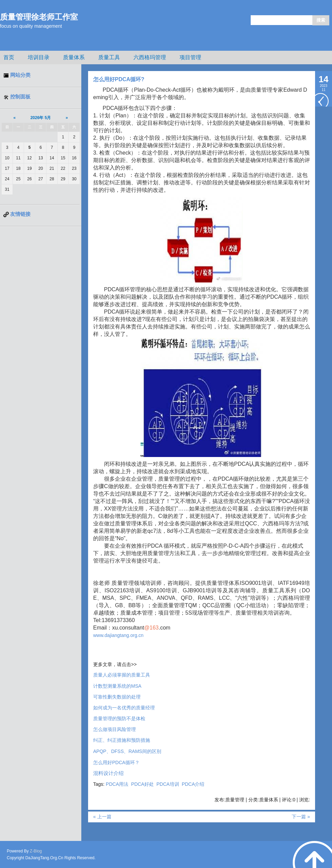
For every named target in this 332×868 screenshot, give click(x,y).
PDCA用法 (117, 784)
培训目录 (39, 57)
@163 (151, 628)
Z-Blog (36, 851)
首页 (9, 57)
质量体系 (74, 57)
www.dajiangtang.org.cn (118, 635)
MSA (117, 686)
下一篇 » (301, 817)
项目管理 (190, 57)
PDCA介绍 (193, 784)
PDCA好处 (142, 784)
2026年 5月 (41, 118)
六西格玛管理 (150, 57)
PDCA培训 (168, 784)
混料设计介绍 (108, 773)
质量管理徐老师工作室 (39, 17)
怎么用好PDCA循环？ (116, 762)
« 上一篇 (102, 817)
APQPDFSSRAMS (127, 751)
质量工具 (109, 57)
